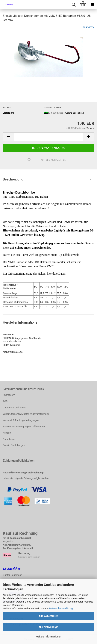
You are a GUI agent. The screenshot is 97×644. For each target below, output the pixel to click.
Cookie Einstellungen (14, 445)
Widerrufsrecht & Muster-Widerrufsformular (26, 414)
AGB (5, 401)
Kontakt (7, 433)
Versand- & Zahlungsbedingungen (21, 420)
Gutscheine (9, 439)
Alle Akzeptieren (49, 616)
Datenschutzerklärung (61, 608)
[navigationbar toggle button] (92, 5)
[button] (8, 137)
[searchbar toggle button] (74, 5)
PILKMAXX (88, 27)
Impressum (9, 395)
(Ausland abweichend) (74, 113)
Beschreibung (13, 179)
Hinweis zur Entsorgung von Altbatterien (24, 426)
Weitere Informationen (48, 637)
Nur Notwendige (49, 627)
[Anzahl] (48, 137)
